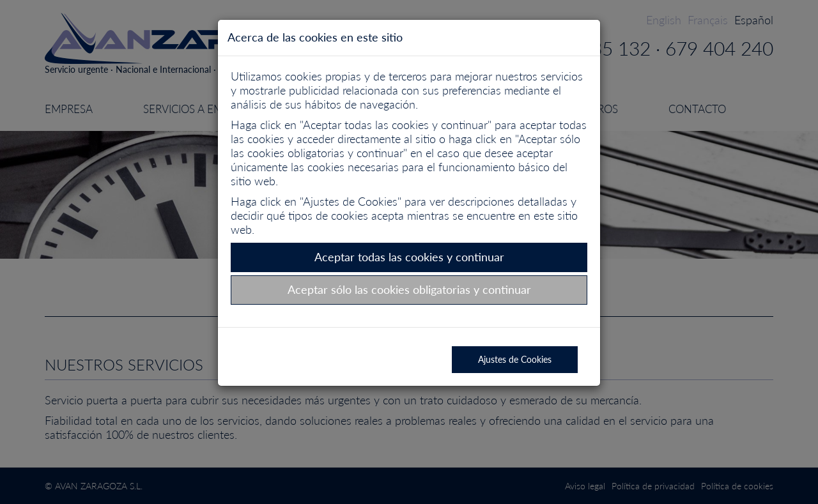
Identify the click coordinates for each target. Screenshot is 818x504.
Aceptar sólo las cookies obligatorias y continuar (409, 289)
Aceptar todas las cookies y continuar (409, 257)
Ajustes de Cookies (515, 359)
